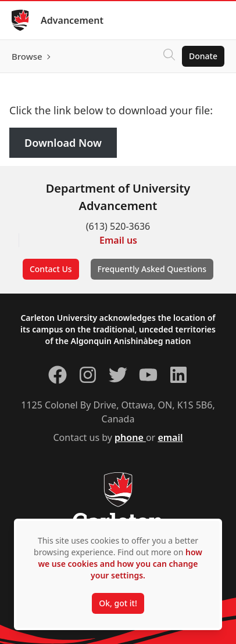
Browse (27, 56)
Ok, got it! (118, 603)
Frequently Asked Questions (152, 269)
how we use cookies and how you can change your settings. (120, 564)
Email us (118, 240)
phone (130, 437)
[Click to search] (169, 56)
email (170, 437)
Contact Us (51, 269)
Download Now (63, 143)
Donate (203, 56)
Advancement (72, 20)
